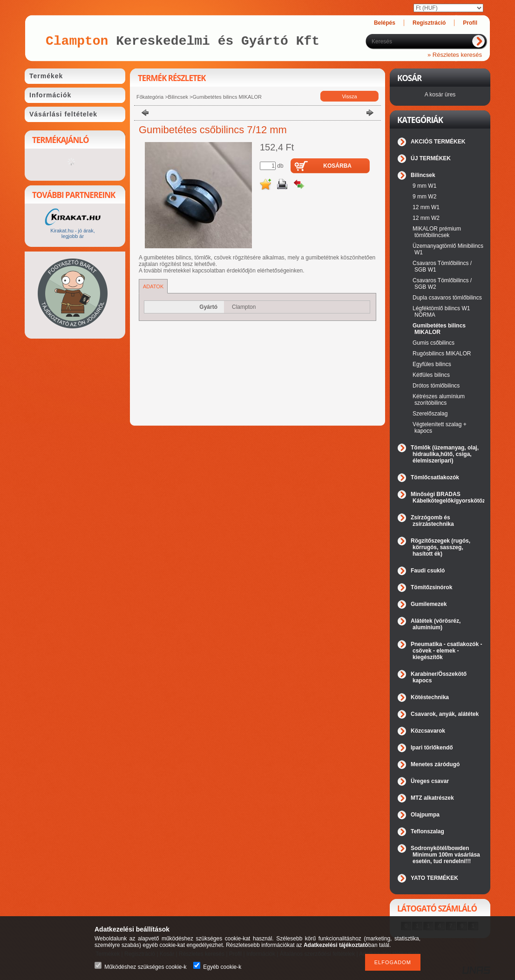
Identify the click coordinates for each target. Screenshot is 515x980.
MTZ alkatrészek (432, 798)
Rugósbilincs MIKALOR (442, 354)
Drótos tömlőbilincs (436, 386)
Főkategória (150, 97)
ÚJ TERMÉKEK (431, 158)
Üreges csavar (430, 781)
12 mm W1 (426, 207)
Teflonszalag (427, 831)
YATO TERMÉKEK (434, 878)
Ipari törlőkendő (432, 748)
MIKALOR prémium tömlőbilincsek (437, 232)
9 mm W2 (424, 197)
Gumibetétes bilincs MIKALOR (227, 97)
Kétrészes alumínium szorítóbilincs (439, 400)
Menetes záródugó (435, 764)
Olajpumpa (425, 815)
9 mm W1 (424, 186)
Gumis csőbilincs (434, 343)
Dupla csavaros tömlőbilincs (447, 298)
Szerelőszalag (430, 414)
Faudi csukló (428, 571)
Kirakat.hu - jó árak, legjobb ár (72, 233)
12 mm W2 (426, 218)
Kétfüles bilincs (431, 375)
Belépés (385, 23)
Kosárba (337, 166)
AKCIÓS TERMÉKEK (438, 142)
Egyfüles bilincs (432, 364)
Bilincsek (178, 97)
